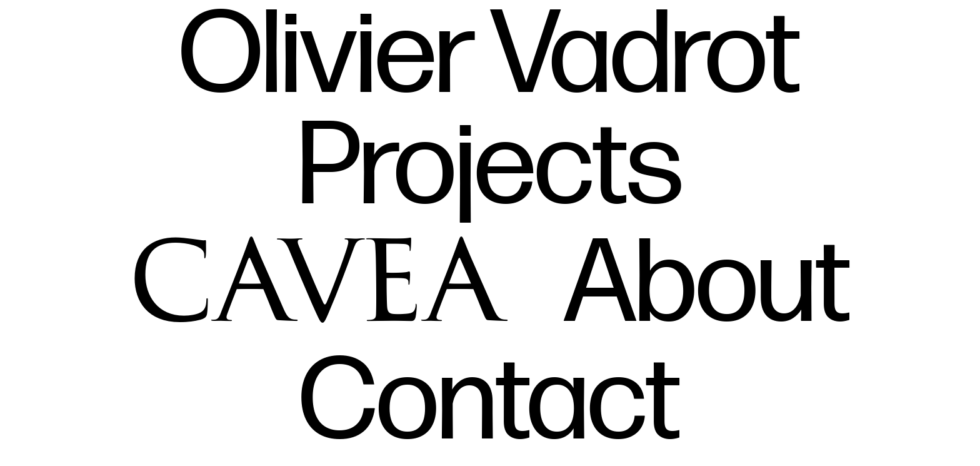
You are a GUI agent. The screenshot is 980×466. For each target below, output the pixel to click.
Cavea (318, 274)
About (707, 286)
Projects (490, 168)
